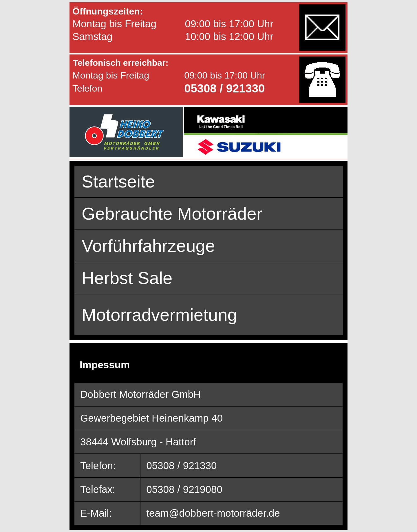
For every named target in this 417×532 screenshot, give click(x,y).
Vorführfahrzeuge (148, 246)
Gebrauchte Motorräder (172, 214)
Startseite (118, 182)
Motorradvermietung (159, 315)
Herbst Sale (127, 278)
